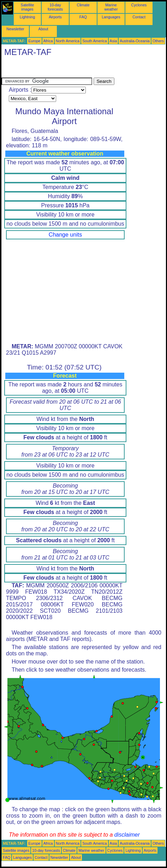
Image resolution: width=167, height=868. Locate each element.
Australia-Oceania (135, 41)
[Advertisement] (58, 69)
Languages (111, 17)
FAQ (83, 17)
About (43, 29)
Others (158, 41)
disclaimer (127, 835)
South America (94, 41)
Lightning (27, 17)
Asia (114, 41)
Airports (55, 17)
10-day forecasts (55, 7)
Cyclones (139, 5)
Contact (139, 17)
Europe (34, 41)
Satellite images (28, 7)
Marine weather (111, 7)
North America (68, 41)
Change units (65, 235)
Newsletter (15, 29)
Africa (48, 41)
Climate (83, 5)
